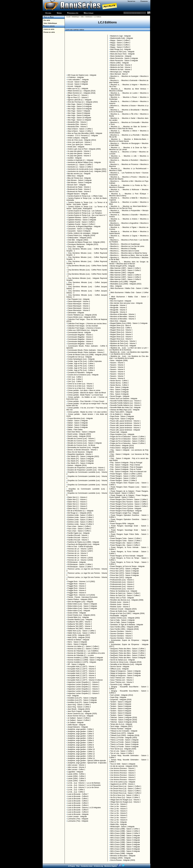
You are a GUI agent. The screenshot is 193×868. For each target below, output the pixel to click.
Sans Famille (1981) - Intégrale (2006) (125, 627)
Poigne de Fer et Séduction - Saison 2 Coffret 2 (128, 443)
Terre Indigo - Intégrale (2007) (121, 726)
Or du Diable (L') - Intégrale (120, 414)
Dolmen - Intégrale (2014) (77, 465)
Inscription (131, 1)
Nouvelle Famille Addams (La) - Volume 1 (126, 403)
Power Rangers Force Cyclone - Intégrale (126, 508)
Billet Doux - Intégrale (76, 176)
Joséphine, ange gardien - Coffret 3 (81, 734)
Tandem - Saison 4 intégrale (121, 709)
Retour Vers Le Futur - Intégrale (122, 598)
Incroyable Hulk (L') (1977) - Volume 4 (82, 673)
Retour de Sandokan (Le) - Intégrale (124, 591)
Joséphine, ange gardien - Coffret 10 (81, 749)
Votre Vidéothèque (50, 23)
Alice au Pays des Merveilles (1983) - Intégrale (85, 133)
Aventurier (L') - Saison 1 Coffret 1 (80, 165)
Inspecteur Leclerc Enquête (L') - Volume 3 (83, 689)
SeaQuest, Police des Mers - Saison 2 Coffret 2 (128, 655)
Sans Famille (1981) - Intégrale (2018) (125, 629)
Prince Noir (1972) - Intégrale (121, 578)
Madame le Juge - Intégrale (121, 36)
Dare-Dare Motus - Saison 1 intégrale (81, 432)
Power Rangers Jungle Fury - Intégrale (125, 513)
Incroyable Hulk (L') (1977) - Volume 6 (82, 669)
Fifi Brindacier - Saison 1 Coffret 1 (80, 564)
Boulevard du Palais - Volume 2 (79, 189)
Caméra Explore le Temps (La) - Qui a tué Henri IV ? (87, 215)
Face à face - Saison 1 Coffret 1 (79, 526)
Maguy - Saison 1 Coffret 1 (120, 40)
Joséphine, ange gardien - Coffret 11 (81, 752)
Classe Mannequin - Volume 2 (79, 304)
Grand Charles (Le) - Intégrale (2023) (81, 615)
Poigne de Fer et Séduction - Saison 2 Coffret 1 (128, 441)
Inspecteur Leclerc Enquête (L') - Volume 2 (83, 687)
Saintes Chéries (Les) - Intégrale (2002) (125, 618)
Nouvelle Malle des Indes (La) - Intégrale (125, 407)
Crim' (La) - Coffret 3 (75, 381)
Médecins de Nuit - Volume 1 (121, 67)
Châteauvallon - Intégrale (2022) (80, 238)
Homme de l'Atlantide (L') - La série (81, 655)
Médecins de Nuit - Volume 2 (121, 70)
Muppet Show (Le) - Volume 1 (121, 330)
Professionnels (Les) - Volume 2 (122, 582)
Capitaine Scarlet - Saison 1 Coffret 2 (81, 224)
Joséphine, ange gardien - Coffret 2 (81, 731)
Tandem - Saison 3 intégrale (121, 706)
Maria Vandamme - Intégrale (121, 56)
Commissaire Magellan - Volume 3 (80, 339)
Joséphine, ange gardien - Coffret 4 (81, 738)
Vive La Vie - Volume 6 (119, 815)
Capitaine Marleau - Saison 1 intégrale (82, 218)
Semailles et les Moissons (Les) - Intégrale (126, 664)
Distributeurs (89, 17)
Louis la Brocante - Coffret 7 (78, 794)
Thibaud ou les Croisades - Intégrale (124, 731)
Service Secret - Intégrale (120, 667)
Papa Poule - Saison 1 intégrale (122, 416)
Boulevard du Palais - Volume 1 (79, 187)
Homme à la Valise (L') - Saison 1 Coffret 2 (83, 649)
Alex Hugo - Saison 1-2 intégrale (80, 104)
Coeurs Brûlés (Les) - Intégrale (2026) (82, 317)
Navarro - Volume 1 (118, 363)
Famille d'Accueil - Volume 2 (78, 538)
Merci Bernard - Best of (119, 74)
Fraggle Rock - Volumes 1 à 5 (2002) (81, 582)
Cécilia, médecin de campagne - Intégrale (83, 233)
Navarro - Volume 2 (118, 365)
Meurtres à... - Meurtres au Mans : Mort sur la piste (129, 255)
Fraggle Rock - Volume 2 (77, 586)
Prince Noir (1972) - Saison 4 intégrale (125, 575)
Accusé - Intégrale (74, 86)
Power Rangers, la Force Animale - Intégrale (127, 556)
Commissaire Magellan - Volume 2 (80, 337)
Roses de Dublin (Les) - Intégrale (123, 611)
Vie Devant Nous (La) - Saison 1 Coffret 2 (126, 789)
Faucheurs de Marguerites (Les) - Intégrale (83, 544)
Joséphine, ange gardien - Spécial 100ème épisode (87, 761)
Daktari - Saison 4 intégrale (78, 427)
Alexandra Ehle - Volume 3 (77, 127)
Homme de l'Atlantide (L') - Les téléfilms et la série (86, 653)
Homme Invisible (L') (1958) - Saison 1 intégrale (85, 660)
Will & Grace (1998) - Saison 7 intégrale (125, 847)
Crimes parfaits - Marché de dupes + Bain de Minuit (87, 393)
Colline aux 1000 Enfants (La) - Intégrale (83, 330)
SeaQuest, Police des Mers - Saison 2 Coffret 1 (128, 653)
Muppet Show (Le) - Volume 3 (121, 334)
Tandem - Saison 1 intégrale (121, 702)
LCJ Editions (98, 17)
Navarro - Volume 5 (118, 369)
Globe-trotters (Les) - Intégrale (79, 611)
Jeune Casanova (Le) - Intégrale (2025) (82, 714)
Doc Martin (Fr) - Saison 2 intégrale (81, 459)
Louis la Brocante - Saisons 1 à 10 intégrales (84, 808)
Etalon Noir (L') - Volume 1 (77, 500)
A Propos (72, 866)
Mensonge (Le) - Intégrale (120, 72)
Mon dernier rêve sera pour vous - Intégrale (126, 303)
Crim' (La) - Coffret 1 (75, 377)
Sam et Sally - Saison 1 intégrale (123, 620)
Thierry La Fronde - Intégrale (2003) (124, 738)
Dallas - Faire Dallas (75, 430)
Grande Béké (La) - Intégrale (78, 617)
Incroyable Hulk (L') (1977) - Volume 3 (82, 676)
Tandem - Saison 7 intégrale (121, 715)
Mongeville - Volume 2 (119, 308)
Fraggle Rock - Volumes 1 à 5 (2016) (81, 595)
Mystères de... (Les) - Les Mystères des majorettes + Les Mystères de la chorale (129, 353)
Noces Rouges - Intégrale (120, 396)
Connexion (144, 1)
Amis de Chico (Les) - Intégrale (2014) (82, 140)
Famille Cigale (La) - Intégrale (79, 533)
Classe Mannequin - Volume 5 (79, 310)
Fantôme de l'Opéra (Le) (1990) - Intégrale (83, 542)
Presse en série (49, 32)
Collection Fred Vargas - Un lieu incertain (83, 326)
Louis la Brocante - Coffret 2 (78, 801)
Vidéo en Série (48, 17)
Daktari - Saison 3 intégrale (78, 425)
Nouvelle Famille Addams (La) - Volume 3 (126, 405)
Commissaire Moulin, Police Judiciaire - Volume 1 (86, 350)
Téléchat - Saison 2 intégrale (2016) (124, 720)
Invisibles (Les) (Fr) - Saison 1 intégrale (82, 698)
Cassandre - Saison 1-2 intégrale (80, 229)
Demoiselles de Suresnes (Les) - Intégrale (83, 447)
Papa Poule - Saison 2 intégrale (122, 419)
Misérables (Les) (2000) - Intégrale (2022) (126, 284)
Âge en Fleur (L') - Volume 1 (78, 95)
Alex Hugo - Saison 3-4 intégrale (80, 106)
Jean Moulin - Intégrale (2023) (79, 709)
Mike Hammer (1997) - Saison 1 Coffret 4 (126, 277)
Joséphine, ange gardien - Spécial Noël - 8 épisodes (87, 763)
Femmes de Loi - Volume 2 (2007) (80, 551)
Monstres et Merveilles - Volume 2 (123, 317)
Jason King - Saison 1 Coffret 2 (79, 707)
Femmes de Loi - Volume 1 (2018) (80, 558)
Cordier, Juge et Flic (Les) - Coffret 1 (81, 364)
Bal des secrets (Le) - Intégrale (79, 174)
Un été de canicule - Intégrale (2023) (124, 766)
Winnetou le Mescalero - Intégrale (123, 856)
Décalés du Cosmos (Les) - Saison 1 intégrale (85, 443)
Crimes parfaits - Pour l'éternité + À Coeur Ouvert (86, 401)
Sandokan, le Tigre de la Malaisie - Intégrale (127, 625)
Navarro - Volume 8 (118, 378)
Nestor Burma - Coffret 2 (120, 383)
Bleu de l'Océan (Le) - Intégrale (79, 178)
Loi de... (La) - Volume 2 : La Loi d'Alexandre (84, 785)
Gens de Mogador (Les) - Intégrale (80, 602)
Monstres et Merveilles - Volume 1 (123, 314)
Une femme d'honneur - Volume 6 (123, 780)
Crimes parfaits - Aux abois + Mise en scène (84, 390)
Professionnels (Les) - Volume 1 (122, 580)
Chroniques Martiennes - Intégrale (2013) (83, 244)
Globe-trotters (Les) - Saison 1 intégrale (82, 604)
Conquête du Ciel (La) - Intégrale (80, 357)
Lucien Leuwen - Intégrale (77, 817)
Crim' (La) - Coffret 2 (75, 379)
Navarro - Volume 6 (118, 374)
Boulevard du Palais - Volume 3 (79, 192)
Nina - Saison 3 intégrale (120, 392)
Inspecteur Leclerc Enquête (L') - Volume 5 (83, 693)
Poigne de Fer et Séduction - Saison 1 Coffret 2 (128, 439)
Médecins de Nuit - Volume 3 (121, 65)
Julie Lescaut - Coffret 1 (76, 770)
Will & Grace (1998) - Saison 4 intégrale (125, 842)
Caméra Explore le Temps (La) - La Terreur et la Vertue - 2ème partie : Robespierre (87, 208)
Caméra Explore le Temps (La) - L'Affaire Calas (85, 196)
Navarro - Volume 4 (118, 372)
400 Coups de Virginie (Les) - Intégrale (82, 75)
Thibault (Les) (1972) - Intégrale (122, 733)
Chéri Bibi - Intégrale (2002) (78, 240)
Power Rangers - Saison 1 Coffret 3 (124, 481)
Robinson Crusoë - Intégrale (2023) (123, 609)
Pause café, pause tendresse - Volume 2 (125, 428)
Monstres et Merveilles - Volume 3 (123, 319)
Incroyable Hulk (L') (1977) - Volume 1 (82, 667)
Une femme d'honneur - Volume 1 (123, 768)
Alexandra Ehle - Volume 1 (77, 122)
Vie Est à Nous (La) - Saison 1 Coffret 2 (125, 797)
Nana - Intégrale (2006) (119, 360)
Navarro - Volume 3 (118, 367)
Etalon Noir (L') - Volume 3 (77, 504)
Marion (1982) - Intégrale (120, 63)
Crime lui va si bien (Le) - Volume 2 (81, 386)
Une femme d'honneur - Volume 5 (123, 777)
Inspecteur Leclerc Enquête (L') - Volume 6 (83, 682)
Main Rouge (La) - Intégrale (121, 49)
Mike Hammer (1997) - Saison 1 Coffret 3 (126, 275)
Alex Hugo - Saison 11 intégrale (79, 120)
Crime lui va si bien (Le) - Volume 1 (81, 384)
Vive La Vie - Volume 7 (119, 818)
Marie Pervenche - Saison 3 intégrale (124, 61)
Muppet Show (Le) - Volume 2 (121, 332)
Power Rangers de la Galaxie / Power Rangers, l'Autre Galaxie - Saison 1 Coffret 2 (129, 492)
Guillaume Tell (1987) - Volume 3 (80, 626)
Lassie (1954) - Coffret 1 (77, 774)
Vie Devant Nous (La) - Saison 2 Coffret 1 (126, 791)
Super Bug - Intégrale (118, 697)
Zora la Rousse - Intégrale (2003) (123, 860)
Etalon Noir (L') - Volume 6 (77, 508)
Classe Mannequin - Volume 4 (79, 308)
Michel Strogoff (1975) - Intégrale (123, 266)
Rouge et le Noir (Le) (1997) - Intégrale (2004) (127, 613)
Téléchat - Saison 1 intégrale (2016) (124, 717)
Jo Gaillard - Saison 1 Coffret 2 (79, 720)
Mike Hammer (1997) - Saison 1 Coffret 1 (126, 268)
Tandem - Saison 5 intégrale (121, 711)
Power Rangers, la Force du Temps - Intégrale (127, 566)
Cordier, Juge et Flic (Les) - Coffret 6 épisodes (85, 361)
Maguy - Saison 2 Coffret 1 (120, 45)
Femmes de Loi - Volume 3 (78, 553)
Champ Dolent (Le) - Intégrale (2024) (81, 235)
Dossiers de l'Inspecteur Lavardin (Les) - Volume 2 (86, 470)
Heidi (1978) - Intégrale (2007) (79, 635)
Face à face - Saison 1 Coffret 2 (79, 529)
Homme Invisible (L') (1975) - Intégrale (82, 662)
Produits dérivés (49, 26)
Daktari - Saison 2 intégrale (78, 423)
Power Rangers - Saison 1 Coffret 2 (124, 478)
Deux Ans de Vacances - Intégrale (80, 452)
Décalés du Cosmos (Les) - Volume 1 (81, 439)
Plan (78, 866)
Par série (46, 20)
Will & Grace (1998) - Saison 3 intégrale (125, 840)
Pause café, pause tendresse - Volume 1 (125, 421)
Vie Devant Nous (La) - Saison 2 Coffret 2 (126, 793)
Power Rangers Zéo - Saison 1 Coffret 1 (125, 543)
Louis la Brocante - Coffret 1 (78, 799)
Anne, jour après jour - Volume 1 (80, 142)
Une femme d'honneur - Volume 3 (123, 773)
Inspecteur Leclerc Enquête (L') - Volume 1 (83, 684)
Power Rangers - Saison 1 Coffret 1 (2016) (126, 476)
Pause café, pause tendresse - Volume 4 (125, 425)
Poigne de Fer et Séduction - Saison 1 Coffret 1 (128, 437)
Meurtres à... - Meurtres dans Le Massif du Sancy (129, 253)
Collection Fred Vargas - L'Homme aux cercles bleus (87, 324)
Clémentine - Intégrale (76, 313)
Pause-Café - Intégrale (119, 432)
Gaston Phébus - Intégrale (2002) (80, 599)
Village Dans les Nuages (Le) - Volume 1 (125, 800)
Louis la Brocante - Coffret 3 (78, 803)
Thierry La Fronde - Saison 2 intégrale (124, 742)
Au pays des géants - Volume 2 (79, 151)
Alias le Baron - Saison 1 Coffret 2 (80, 131)
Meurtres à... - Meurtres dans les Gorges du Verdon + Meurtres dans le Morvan (129, 263)
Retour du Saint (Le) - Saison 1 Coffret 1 (125, 593)
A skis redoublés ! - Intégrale (78, 80)
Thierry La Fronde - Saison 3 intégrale (124, 744)
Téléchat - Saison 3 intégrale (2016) (124, 722)
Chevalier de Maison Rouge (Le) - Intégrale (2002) (86, 242)
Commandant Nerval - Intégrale (79, 333)
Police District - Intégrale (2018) (122, 448)
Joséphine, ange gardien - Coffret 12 (81, 754)
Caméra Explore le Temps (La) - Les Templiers (85, 213)
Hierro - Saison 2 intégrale (77, 642)
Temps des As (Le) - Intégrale (121, 724)
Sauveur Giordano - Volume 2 (121, 634)
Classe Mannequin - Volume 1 (79, 306)
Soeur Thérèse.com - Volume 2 (122, 680)
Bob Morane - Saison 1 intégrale (80, 180)
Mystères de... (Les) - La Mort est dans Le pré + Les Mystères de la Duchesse (129, 349)
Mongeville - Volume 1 (119, 305)
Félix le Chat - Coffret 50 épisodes (80, 547)
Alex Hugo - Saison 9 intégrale (79, 115)
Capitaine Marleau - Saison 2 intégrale (82, 220)
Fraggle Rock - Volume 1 (77, 584)
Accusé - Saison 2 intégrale (78, 84)
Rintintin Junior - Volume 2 (120, 602)
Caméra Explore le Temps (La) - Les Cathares (85, 211)
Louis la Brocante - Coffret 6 (78, 796)
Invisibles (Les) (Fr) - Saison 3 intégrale (82, 702)
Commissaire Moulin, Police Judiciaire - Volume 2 (86, 352)
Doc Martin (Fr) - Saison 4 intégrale (81, 463)
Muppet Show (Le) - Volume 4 (121, 337)
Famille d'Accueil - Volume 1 (78, 535)
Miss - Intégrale (116, 286)
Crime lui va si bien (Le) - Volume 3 (81, 388)
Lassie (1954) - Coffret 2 (77, 776)
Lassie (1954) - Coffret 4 (77, 781)
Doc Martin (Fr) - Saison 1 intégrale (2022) (83, 456)
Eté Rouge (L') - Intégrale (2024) (80, 513)
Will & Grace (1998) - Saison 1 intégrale (125, 836)
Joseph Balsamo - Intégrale (78, 727)
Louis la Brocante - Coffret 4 (78, 805)
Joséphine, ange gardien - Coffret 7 (81, 743)
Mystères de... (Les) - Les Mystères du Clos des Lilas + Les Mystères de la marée (129, 357)
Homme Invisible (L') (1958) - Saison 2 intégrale (85, 658)
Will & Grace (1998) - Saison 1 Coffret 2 (125, 831)
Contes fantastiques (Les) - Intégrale (81, 359)
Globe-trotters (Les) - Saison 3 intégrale (82, 608)
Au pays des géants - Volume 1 (79, 153)
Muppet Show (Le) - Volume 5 (121, 339)
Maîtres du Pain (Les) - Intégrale (122, 52)
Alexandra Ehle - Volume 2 (77, 124)
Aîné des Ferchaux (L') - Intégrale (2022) (83, 102)
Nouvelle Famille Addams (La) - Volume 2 (126, 401)
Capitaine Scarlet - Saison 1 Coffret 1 (81, 222)
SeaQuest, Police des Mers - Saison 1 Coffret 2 (128, 651)
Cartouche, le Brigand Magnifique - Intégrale (84, 226)
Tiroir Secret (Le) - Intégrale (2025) (123, 749)
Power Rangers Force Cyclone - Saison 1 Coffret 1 (129, 506)
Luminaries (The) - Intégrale (78, 819)
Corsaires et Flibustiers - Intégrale (80, 373)
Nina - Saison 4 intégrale (120, 394)
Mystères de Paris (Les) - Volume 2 (123, 343)
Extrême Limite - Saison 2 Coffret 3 (81, 524)
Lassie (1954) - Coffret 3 (77, 778)
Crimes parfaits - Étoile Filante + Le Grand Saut (85, 395)
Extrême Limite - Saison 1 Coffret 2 (81, 517)
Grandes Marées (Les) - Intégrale (80, 620)
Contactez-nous (87, 866)
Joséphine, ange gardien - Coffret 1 (81, 729)
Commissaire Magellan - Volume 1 (80, 335)
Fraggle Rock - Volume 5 (77, 593)
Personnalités (73, 13)
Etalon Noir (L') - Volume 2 (77, 502)
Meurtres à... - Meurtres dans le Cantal (125, 251)
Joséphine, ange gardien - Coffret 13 (81, 756)
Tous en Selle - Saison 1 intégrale (123, 764)
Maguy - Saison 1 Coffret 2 (120, 43)
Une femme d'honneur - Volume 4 (123, 775)
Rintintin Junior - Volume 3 (120, 607)
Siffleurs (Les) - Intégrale (120, 669)
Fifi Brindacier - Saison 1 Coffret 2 (80, 567)
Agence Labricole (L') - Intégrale (79, 100)
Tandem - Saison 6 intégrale (121, 713)
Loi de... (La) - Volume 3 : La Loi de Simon (83, 787)
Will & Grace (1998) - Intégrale (122, 853)
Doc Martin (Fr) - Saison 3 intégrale (81, 461)
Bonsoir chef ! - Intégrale (77, 185)
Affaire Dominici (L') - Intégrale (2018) (81, 93)
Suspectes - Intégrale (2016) (121, 700)
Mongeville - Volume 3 (119, 310)
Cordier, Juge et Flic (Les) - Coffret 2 (81, 366)
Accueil (48, 13)
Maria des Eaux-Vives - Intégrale (123, 54)
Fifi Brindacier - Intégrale (77, 562)
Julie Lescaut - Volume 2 (77, 767)
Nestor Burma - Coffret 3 (120, 385)
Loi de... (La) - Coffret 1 (76, 790)
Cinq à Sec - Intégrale (76, 247)
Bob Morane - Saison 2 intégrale (80, 183)
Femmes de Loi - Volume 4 (78, 555)
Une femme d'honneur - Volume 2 (123, 771)
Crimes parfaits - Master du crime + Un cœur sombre (87, 412)
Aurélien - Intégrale (75, 158)
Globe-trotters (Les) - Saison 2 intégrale (82, 606)
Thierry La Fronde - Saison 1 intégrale (124, 740)
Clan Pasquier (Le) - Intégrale (79, 299)
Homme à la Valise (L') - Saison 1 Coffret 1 (83, 646)
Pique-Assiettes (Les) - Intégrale (122, 434)
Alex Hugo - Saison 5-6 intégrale (80, 109)
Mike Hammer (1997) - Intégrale (122, 273)
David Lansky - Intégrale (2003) (79, 434)
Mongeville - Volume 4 (119, 312)
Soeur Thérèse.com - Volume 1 (122, 678)
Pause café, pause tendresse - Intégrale (125, 430)
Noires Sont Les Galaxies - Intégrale (124, 399)
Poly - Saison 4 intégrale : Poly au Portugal (126, 463)
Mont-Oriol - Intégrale (118, 321)
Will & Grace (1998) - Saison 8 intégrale (125, 849)
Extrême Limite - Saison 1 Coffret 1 (81, 515)
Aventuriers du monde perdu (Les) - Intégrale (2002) (87, 171)
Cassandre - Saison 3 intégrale (79, 231)
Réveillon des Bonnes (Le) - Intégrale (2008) (127, 600)
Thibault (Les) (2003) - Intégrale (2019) (125, 735)
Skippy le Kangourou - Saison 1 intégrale (126, 671)
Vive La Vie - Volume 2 (119, 804)
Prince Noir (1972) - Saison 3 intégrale (125, 573)
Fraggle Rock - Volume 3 (77, 588)
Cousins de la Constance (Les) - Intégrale (83, 375)
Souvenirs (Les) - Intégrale (120, 684)
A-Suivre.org (98, 866)
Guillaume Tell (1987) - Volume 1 (80, 622)
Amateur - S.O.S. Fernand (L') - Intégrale (83, 136)
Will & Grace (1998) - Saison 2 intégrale (125, 838)
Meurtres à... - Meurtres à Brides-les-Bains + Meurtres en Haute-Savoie (129, 140)
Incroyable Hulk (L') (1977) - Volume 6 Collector (85, 680)
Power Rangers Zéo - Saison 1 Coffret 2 (125, 545)
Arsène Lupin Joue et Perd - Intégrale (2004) (84, 149)
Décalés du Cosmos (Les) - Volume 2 (81, 441)
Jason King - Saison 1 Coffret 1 (79, 705)
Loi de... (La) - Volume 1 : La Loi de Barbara (84, 783)
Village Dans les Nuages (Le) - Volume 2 (125, 802)
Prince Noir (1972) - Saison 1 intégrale (125, 569)
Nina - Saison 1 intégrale (120, 387)
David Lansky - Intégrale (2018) (79, 436)
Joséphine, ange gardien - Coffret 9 (81, 747)
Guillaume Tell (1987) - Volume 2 (80, 624)
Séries (59, 13)
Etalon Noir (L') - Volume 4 (77, 497)
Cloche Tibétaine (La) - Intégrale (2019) (82, 315)
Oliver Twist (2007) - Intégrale (121, 412)
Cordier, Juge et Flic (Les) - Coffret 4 (81, 370)
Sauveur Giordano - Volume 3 (121, 636)
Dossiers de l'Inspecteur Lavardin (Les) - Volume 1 (86, 468)
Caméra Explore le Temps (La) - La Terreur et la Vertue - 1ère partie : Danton (87, 203)
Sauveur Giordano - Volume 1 (121, 631)
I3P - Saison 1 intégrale (76, 664)
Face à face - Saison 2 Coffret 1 (79, 531)
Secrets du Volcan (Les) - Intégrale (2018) (126, 662)
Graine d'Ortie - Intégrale (77, 613)
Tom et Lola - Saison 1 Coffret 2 (122, 753)
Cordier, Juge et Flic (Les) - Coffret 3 (81, 368)
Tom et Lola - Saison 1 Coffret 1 (122, 751)
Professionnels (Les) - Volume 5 (122, 589)
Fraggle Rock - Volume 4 (77, 590)
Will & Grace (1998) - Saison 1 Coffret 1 (125, 829)
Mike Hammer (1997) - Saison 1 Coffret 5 (126, 279)
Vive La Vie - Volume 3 (119, 809)
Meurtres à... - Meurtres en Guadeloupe (125, 244)
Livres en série (48, 29)
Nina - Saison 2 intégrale (120, 390)
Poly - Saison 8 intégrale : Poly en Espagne (126, 467)
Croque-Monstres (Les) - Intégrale (80, 418)
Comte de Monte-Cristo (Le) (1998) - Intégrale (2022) (87, 355)
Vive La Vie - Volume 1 (119, 806)
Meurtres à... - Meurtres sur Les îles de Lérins (127, 246)
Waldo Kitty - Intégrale (119, 824)
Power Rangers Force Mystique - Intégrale (126, 511)
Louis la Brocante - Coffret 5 (78, 810)
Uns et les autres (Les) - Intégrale (123, 782)
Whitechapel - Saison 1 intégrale (122, 827)
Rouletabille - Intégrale (119, 616)
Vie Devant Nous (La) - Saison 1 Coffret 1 (126, 786)
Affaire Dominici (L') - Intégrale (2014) (81, 91)
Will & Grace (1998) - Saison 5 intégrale (125, 844)
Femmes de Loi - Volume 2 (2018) (80, 560)
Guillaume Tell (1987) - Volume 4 (80, 629)
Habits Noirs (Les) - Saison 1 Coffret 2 (82, 633)
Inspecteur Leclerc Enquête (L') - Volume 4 (83, 691)
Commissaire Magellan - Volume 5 (80, 344)
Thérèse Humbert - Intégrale (121, 729)
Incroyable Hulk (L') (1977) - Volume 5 (82, 678)
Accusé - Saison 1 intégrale (78, 82)
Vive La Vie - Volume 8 (119, 820)
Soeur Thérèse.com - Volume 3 (122, 682)
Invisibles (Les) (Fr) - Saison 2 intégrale (82, 700)
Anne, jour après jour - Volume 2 (80, 145)
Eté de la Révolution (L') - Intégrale (80, 511)
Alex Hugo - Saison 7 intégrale (79, 111)
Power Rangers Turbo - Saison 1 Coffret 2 (126, 541)
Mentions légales (111, 866)
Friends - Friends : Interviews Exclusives (83, 597)
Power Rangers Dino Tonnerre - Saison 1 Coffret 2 (129, 500)
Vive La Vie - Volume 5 (119, 813)
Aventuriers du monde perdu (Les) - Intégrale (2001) (87, 169)
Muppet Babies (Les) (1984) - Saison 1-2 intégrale (129, 323)
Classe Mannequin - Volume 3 (79, 301)
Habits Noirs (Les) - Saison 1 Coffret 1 (82, 631)
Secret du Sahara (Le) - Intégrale (123, 660)
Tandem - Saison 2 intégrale (121, 704)
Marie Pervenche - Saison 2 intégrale (124, 58)
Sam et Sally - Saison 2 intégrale (123, 622)
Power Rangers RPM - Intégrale (122, 524)
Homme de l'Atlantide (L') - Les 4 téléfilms (83, 651)
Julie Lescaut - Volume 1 (77, 765)
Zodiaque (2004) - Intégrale (120, 858)
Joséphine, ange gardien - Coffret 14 (81, 758)
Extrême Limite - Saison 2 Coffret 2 (81, 522)
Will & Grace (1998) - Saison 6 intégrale (125, 851)
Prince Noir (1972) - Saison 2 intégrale (125, 571)
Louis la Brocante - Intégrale (78, 814)
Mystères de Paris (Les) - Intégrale (123, 346)
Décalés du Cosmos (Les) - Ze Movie (81, 445)
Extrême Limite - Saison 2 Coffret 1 (81, 520)
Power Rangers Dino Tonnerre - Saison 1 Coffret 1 (129, 502)
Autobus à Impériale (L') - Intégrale (80, 160)
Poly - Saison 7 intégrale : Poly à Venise (125, 465)
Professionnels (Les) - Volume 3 (122, 587)
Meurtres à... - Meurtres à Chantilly (123, 249)
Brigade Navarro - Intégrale (78, 194)
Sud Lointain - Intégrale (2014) (122, 695)
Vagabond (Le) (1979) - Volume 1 (123, 784)
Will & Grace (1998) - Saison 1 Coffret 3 (125, 833)
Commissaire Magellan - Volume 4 (80, 341)
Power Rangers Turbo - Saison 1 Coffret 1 (126, 538)
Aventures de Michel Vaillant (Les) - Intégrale (84, 162)
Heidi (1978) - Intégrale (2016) (79, 637)
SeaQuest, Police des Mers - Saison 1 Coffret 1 (128, 649)
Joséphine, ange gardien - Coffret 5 (81, 736)
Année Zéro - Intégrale (76, 147)
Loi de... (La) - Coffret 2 (76, 792)
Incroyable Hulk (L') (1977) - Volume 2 (82, 671)
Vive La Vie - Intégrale (119, 822)
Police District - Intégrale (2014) (122, 446)
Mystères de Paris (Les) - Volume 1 (123, 341)
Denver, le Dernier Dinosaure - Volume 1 (83, 450)
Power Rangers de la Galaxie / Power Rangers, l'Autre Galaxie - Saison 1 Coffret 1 (129, 496)
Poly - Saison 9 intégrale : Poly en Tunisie (126, 469)
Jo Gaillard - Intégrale (76, 723)
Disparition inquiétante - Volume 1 (80, 454)
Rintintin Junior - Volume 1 (120, 604)
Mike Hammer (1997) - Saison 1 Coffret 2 (126, 270)
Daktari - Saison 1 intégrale (78, 421)
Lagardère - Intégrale (75, 772)
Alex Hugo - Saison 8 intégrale (79, 113)
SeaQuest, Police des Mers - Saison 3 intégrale (128, 658)
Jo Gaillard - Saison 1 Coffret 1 (79, 718)
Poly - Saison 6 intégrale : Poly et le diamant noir (128, 472)
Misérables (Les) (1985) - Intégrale (123, 282)
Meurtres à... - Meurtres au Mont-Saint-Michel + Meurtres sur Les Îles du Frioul (129, 207)
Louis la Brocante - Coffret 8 (78, 812)
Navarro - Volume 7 (118, 376)
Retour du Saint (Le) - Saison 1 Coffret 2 (125, 595)
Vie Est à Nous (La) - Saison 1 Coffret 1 (125, 795)
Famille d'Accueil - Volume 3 (78, 540)
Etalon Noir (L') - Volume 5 (77, 506)
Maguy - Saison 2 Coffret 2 (120, 47)
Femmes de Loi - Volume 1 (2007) (80, 549)
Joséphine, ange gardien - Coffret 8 (81, 745)
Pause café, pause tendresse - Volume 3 (125, 423)
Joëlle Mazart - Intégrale (77, 725)
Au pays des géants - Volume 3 (79, 156)
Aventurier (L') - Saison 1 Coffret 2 (80, 167)
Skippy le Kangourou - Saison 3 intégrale (126, 676)
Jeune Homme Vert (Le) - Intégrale (80, 716)
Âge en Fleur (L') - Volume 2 (78, 98)
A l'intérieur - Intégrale (76, 77)
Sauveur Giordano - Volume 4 (121, 638)
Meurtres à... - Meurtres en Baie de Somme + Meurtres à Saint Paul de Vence (129, 128)
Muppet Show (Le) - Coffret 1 (121, 328)
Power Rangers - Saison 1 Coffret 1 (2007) (126, 474)
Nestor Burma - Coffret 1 (120, 381)
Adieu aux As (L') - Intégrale (78, 89)
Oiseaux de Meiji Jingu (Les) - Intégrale (125, 410)
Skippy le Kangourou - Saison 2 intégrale (126, 673)
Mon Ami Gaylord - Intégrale (121, 301)
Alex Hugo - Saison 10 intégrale (79, 118)
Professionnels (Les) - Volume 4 (122, 584)
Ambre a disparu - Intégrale (78, 138)
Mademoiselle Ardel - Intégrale (122, 38)
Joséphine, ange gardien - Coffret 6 (81, 740)
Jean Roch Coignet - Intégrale (79, 711)
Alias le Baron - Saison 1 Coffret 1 (80, 129)
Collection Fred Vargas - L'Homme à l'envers (84, 328)
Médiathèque (89, 13)
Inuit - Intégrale (73, 696)
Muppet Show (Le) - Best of (121, 326)
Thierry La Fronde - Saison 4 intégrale (124, 747)
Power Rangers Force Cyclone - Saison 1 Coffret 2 (129, 504)
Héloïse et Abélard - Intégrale (78, 640)
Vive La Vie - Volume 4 (119, 811)
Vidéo (82, 17)
